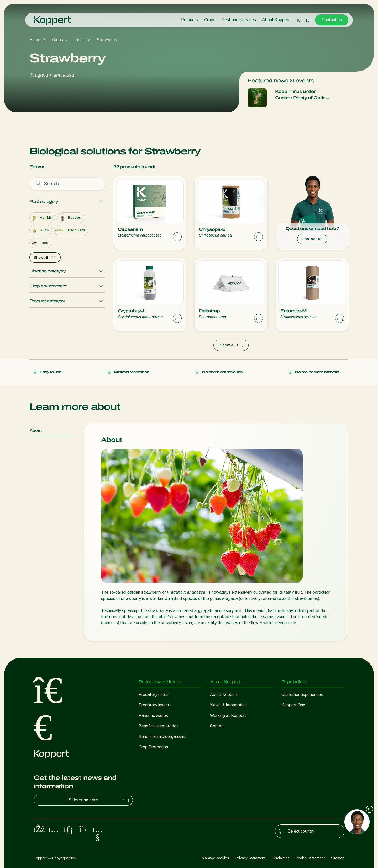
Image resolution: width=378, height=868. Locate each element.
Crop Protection (153, 747)
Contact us (332, 20)
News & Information (228, 705)
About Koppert (276, 20)
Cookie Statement (310, 858)
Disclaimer (280, 858)
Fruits (80, 40)
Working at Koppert (228, 716)
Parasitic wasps (153, 716)
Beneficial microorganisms (162, 736)
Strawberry (107, 40)
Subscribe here (100, 800)
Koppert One (293, 705)
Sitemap (338, 858)
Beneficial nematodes (159, 726)
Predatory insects (155, 705)
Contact (217, 726)
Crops (210, 20)
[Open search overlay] (300, 20)
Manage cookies (216, 858)
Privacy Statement (250, 858)
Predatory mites (154, 695)
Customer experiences (302, 695)
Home (35, 40)
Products (190, 20)
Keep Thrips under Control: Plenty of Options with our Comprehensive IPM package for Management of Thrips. (303, 95)
